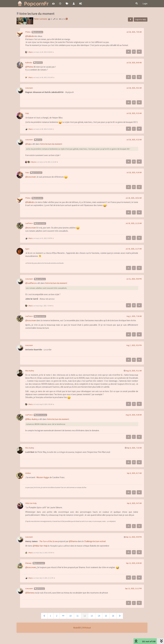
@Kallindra (37, 32)
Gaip (27, 113)
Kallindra (29, 63)
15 (106, 616)
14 (99, 616)
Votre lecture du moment (51, 144)
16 (113, 616)
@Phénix (38, 63)
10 (70, 616)
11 (78, 616)
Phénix (28, 32)
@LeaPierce (40, 279)
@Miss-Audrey (32, 419)
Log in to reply (141, 19)
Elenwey (28, 563)
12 (85, 616)
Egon (27, 249)
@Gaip (38, 140)
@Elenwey (39, 589)
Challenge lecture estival (95, 541)
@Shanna (73, 541)
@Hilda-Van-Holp (40, 546)
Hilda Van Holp (31, 503)
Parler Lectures (41, 19)
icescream (29, 88)
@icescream (36, 173)
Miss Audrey (30, 371)
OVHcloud (86, 628)
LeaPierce (29, 223)
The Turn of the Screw (48, 541)
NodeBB (77, 628)
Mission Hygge (43, 477)
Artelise (28, 473)
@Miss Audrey (40, 415)
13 (92, 616)
